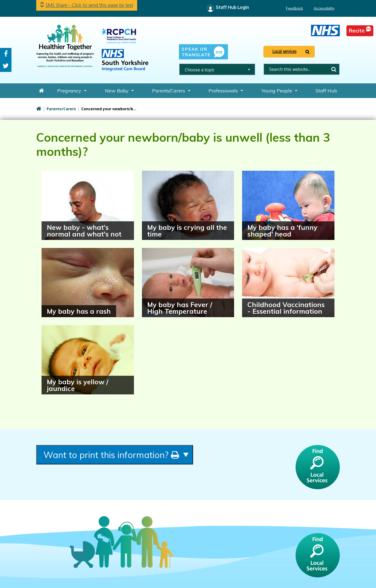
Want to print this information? (111, 455)
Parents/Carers (169, 91)
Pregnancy (69, 91)
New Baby (117, 91)
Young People (277, 91)
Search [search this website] (334, 69)
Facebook (6, 54)
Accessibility (324, 8)
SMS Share (89, 5)
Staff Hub (326, 91)
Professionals (223, 91)
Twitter (6, 66)
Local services (284, 51)
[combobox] (217, 69)
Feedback (295, 8)
